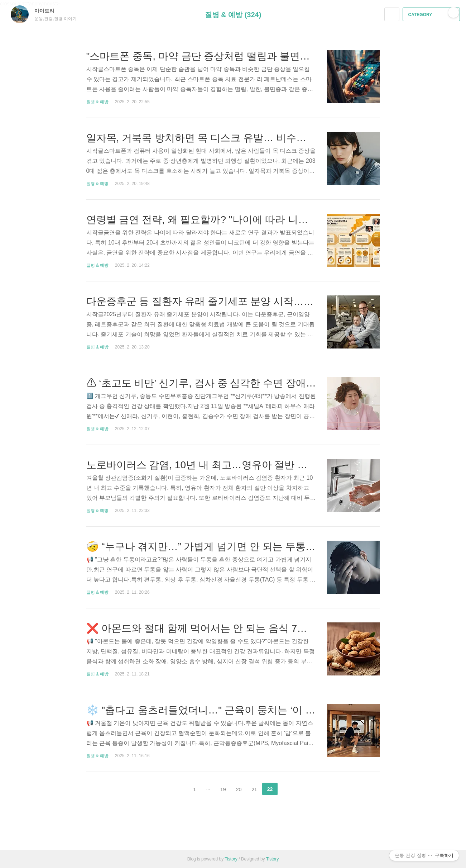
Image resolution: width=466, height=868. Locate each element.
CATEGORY (432, 15)
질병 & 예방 (98, 102)
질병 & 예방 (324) (233, 15)
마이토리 (48, 11)
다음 (289, 789)
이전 (177, 789)
